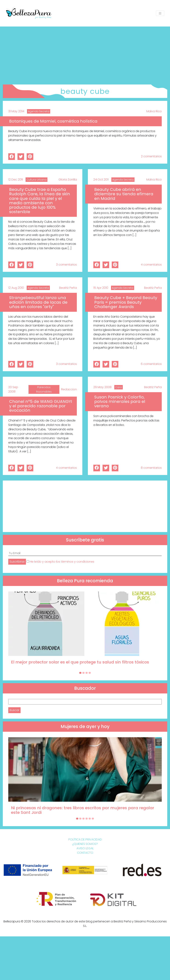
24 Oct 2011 (101, 180)
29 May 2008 (102, 387)
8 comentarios (151, 468)
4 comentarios (151, 265)
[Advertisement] (85, 54)
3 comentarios (66, 265)
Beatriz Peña (68, 288)
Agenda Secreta (39, 111)
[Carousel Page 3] (87, 673)
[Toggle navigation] (160, 13)
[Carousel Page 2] (83, 673)
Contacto (85, 853)
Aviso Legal (85, 848)
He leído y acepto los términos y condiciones (62, 562)
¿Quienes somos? (85, 844)
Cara (119, 387)
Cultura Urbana (36, 180)
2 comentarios (151, 156)
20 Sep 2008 (13, 389)
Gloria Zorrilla (68, 180)
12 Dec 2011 (16, 180)
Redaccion (69, 389)
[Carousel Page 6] (93, 819)
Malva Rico (154, 111)
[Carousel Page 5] (90, 819)
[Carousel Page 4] (90, 673)
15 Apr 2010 (101, 288)
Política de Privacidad (85, 839)
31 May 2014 (16, 111)
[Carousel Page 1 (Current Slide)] (80, 673)
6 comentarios (151, 364)
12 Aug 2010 (16, 288)
